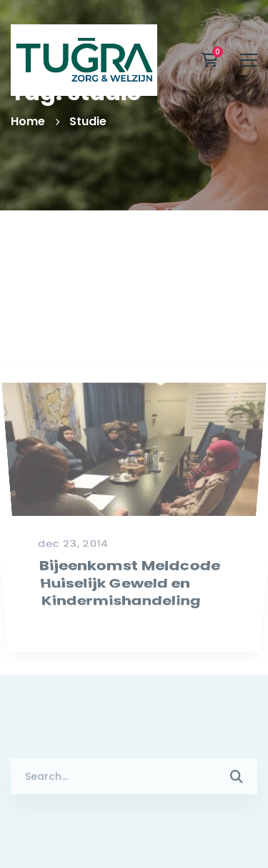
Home (28, 121)
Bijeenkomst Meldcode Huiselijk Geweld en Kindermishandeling (130, 610)
